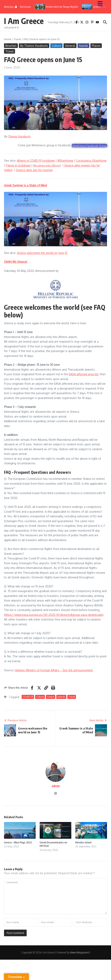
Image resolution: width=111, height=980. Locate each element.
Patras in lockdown (18, 165)
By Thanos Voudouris (34, 46)
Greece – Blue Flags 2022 (18, 842)
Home (8, 39)
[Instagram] (55, 794)
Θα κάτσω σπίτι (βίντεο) (47, 165)
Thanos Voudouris (19, 136)
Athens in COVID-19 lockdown (36, 161)
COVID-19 (28, 697)
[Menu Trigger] (102, 4)
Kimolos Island (83, 842)
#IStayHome (65, 161)
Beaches (11, 46)
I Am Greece (24, 21)
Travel (17, 39)
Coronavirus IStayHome (91, 161)
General (70, 46)
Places (96, 46)
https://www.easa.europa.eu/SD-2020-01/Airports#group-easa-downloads (54, 615)
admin (56, 786)
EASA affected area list (84, 374)
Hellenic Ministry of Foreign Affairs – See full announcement (54, 670)
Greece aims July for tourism (34, 170)
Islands (83, 46)
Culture (56, 46)
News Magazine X (80, 952)
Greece (51, 697)
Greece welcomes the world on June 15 (42, 253)
